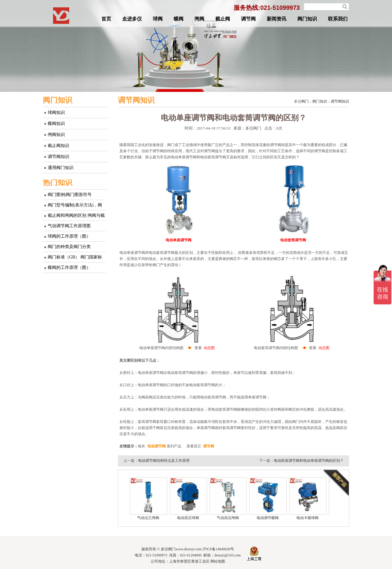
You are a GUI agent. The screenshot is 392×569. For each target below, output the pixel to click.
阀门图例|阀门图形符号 (70, 195)
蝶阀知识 (56, 124)
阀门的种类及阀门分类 (69, 247)
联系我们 (338, 19)
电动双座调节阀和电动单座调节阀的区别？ (309, 461)
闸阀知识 (56, 135)
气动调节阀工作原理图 (69, 226)
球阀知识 (56, 113)
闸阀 (199, 19)
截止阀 (223, 19)
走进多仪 (132, 19)
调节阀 (248, 19)
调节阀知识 (58, 157)
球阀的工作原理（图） (69, 236)
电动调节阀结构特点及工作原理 (164, 461)
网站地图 (218, 561)
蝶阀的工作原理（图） (69, 268)
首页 (106, 19)
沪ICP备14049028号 (218, 549)
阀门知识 (307, 19)
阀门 (305, 101)
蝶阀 (179, 19)
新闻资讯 (277, 19)
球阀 (158, 19)
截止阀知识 (58, 146)
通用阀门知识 (61, 168)
